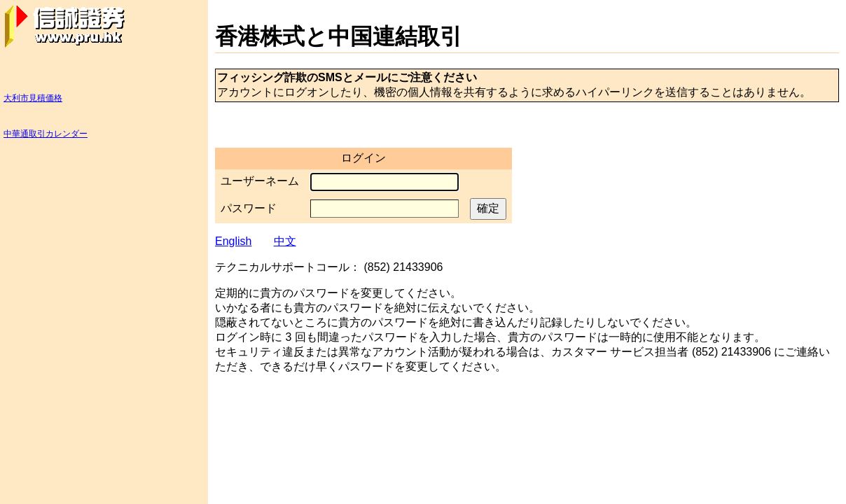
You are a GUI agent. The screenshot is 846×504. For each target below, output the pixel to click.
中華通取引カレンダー (46, 134)
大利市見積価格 (33, 98)
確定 (488, 208)
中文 (285, 241)
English (233, 241)
